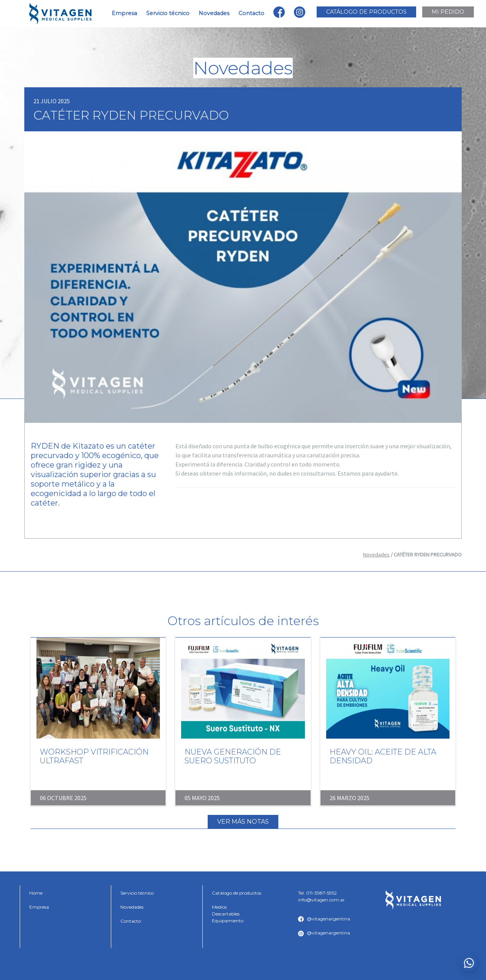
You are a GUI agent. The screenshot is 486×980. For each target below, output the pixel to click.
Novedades (214, 13)
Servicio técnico (168, 13)
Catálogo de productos (237, 893)
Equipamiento (228, 921)
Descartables (226, 914)
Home (36, 893)
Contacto (251, 13)
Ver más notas (243, 822)
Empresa (124, 13)
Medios (219, 907)
